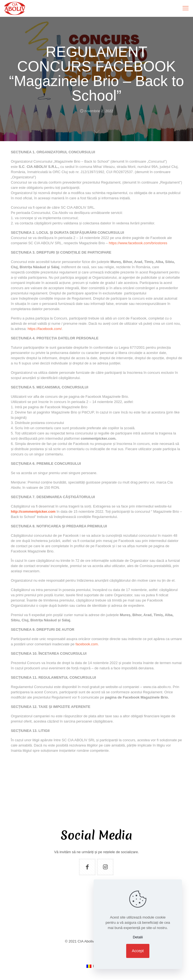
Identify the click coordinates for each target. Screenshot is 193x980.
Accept (138, 951)
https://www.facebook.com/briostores (138, 243)
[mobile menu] (186, 8)
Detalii (138, 937)
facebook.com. (87, 644)
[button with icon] (87, 867)
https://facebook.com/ (45, 329)
